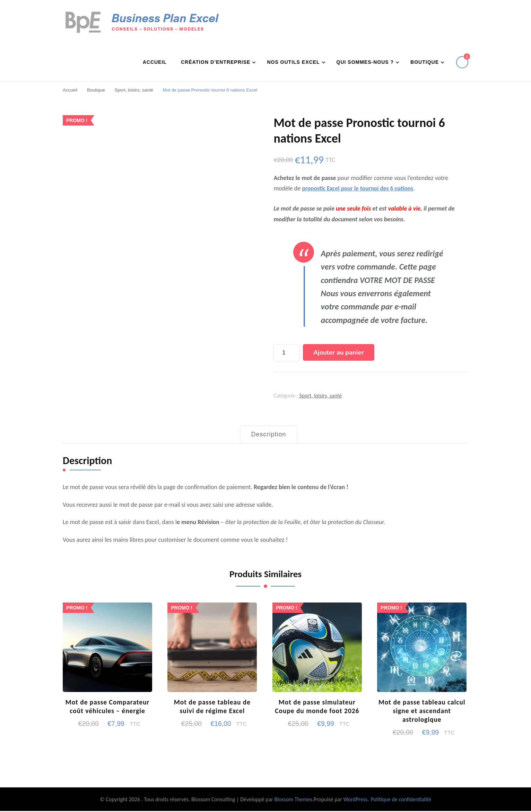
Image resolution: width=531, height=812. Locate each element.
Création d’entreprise (216, 62)
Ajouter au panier (339, 352)
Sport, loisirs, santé (320, 395)
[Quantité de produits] (286, 352)
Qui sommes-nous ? (365, 62)
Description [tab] (268, 434)
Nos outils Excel (293, 62)
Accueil (155, 62)
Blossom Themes (293, 800)
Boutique (425, 62)
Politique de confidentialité (401, 800)
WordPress (355, 800)
